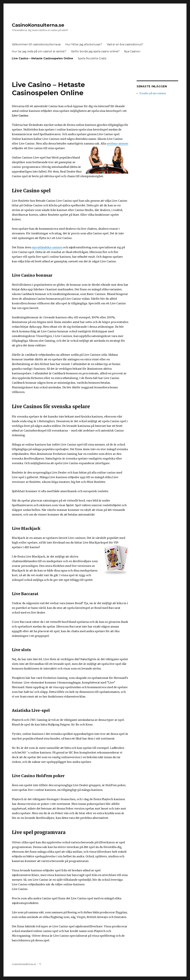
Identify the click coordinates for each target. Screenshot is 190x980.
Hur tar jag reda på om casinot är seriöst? (39, 51)
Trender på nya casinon (153, 93)
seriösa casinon (117, 143)
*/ (40, 964)
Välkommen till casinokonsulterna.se (36, 44)
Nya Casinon (132, 51)
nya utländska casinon (47, 247)
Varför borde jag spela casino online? (95, 51)
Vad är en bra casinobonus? (125, 44)
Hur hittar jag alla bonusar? (84, 44)
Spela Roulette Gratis (92, 58)
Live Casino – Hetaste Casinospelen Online (42, 58)
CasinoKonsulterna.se (38, 25)
